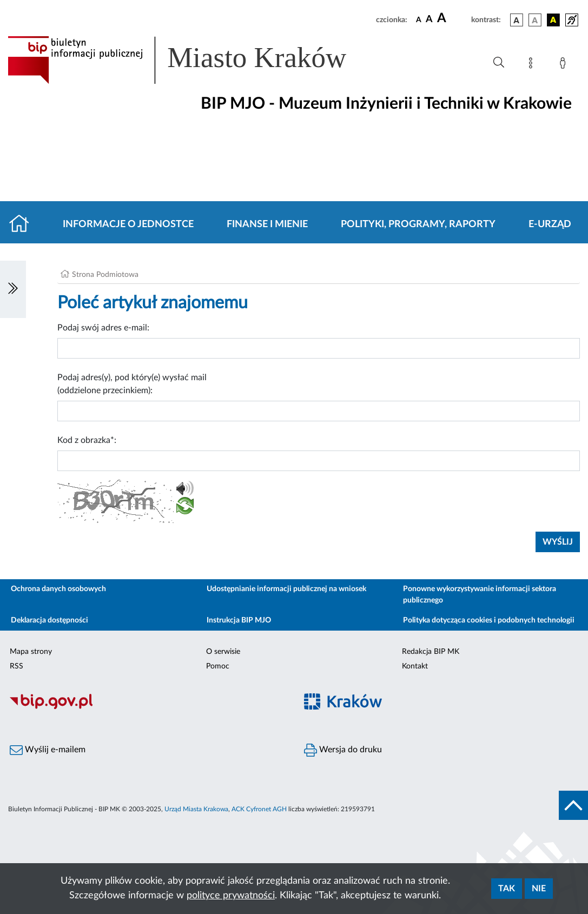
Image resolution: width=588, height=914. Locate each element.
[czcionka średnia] (429, 20)
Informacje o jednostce (128, 224)
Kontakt (415, 666)
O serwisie (223, 652)
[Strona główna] (24, 224)
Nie (539, 889)
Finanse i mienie (267, 224)
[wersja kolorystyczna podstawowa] (517, 20)
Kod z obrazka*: (87, 440)
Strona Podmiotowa (105, 275)
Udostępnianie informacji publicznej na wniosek (286, 589)
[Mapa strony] (533, 65)
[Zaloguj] (565, 65)
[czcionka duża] (452, 18)
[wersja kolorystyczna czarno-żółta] (553, 20)
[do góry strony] (573, 805)
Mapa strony (31, 652)
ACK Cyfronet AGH (259, 809)
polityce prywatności (231, 896)
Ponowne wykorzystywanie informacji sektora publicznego (480, 595)
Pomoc (218, 666)
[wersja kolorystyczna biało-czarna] (535, 20)
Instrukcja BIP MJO (239, 620)
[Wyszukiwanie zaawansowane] (499, 63)
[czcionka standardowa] (419, 19)
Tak (507, 889)
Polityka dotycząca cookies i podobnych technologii (489, 620)
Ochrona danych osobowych (58, 589)
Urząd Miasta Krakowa (196, 809)
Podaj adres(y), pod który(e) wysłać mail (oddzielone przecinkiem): (132, 384)
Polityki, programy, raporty (418, 224)
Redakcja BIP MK (431, 652)
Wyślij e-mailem (48, 750)
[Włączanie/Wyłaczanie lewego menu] (13, 289)
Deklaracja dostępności (49, 620)
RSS (16, 666)
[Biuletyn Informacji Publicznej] (147, 707)
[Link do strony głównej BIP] (193, 60)
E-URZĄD (550, 224)
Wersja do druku (343, 750)
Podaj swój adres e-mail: (103, 328)
